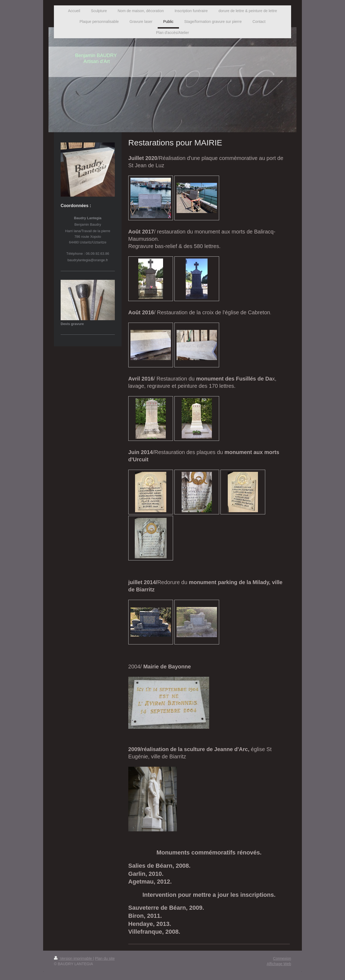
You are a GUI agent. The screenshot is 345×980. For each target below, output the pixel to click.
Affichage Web (279, 964)
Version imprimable (73, 958)
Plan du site (105, 958)
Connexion (282, 958)
